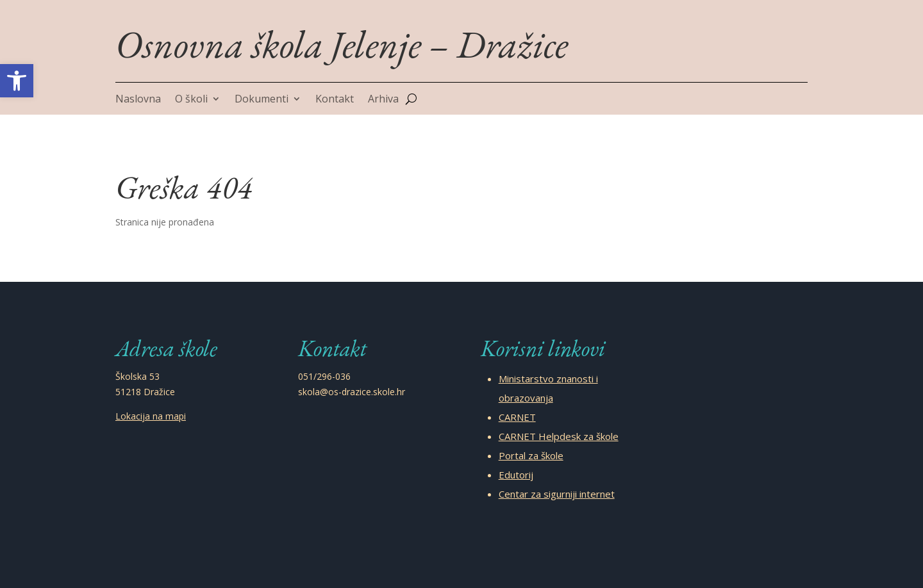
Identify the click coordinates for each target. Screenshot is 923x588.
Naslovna (138, 100)
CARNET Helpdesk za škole (559, 436)
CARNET (517, 417)
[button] (17, 81)
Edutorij (516, 475)
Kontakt (335, 100)
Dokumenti (262, 100)
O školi (191, 100)
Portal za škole (531, 455)
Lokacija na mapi (151, 416)
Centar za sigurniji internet (557, 494)
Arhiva (383, 100)
